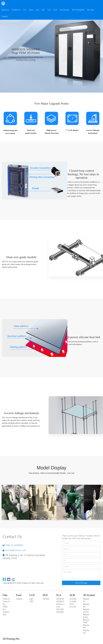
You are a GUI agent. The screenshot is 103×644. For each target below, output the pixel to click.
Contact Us (16, 10)
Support (5, 16)
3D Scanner (65, 10)
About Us (5, 10)
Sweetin (19, 599)
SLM (55, 10)
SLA (49, 10)
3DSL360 (60, 609)
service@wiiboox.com (16, 550)
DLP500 (46, 599)
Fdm (25, 10)
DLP (43, 10)
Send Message (81, 583)
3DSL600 (60, 612)
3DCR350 (60, 602)
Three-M (6, 599)
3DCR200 (60, 599)
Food (31, 10)
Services (91, 10)
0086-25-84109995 (14, 545)
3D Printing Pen (78, 10)
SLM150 (73, 607)
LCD (37, 10)
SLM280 (73, 599)
